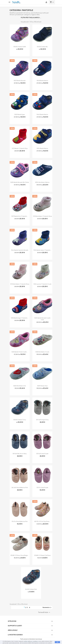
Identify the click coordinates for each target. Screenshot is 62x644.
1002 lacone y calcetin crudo (42, 284)
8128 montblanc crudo (42, 352)
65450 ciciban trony (20, 420)
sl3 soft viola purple (42, 454)
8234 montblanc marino (42, 182)
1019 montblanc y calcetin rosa (20, 284)
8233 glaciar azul (42, 386)
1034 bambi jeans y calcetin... (42, 250)
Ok (57, 642)
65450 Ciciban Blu (42, 47)
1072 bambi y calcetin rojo (20, 148)
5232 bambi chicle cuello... (20, 352)
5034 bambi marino (42, 148)
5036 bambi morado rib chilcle (20, 182)
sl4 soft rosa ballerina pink (20, 487)
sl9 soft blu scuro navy (20, 454)
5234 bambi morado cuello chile (42, 319)
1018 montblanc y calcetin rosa (42, 216)
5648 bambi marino (42, 81)
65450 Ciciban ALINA (20, 47)
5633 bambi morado (20, 81)
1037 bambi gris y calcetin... (20, 216)
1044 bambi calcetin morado (20, 250)
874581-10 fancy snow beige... (20, 555)
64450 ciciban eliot (31, 589)
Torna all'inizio (44, 612)
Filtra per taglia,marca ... (31, 18)
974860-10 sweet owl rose (42, 555)
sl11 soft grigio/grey (42, 420)
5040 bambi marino (42, 114)
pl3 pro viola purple (42, 487)
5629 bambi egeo (20, 114)
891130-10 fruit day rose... (42, 521)
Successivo (47, 608)
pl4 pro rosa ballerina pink (20, 521)
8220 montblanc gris (20, 386)
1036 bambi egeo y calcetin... (20, 318)
